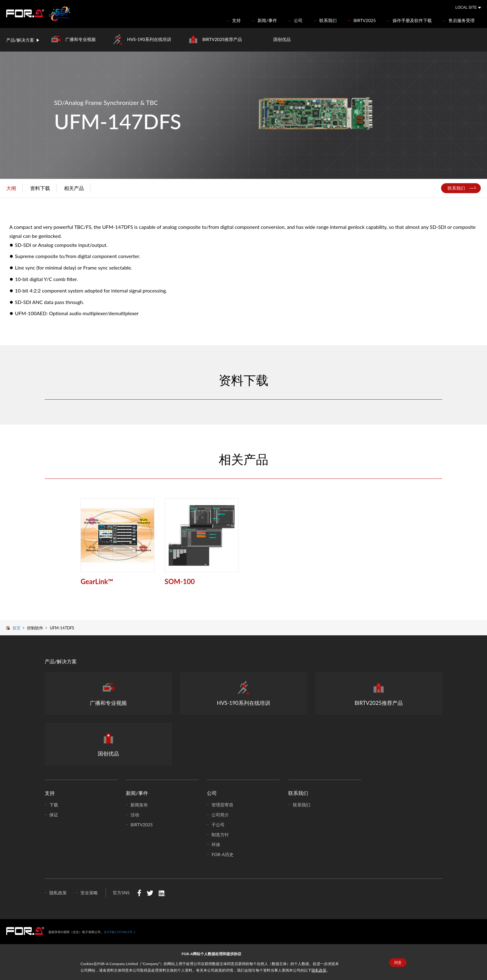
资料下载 (40, 188)
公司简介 (220, 815)
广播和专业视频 (80, 39)
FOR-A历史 (222, 854)
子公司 (218, 825)
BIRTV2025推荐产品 (222, 39)
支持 (236, 20)
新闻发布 (139, 805)
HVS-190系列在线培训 (149, 39)
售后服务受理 (462, 20)
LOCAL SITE (466, 7)
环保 (216, 844)
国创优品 (282, 39)
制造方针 (220, 835)
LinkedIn (162, 893)
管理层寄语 (222, 805)
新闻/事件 (267, 20)
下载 (54, 805)
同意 (398, 963)
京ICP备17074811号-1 (119, 932)
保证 (54, 815)
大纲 (11, 188)
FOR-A (25, 13)
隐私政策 (319, 970)
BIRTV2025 (365, 20)
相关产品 (74, 188)
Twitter (150, 893)
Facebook (139, 893)
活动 (135, 815)
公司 (298, 20)
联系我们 (328, 20)
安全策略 (89, 893)
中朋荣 (25, 931)
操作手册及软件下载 (412, 20)
